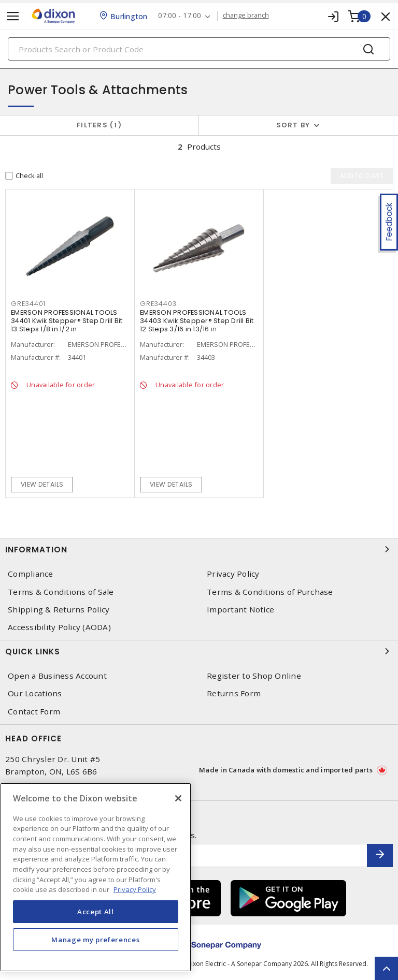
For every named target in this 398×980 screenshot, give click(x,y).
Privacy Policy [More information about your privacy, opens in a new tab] (135, 889)
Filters (99, 125)
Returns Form (234, 693)
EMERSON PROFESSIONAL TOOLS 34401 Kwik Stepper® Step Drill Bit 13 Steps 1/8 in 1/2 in (67, 321)
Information (199, 549)
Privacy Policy (233, 574)
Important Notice (240, 610)
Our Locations (35, 693)
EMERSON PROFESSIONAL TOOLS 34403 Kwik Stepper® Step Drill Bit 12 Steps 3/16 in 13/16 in (197, 321)
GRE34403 (158, 304)
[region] (96, 877)
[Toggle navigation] (13, 16)
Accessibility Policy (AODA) (59, 627)
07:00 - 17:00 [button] (180, 16)
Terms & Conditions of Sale (61, 592)
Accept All (96, 912)
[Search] (199, 49)
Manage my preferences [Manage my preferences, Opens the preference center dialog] (95, 940)
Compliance (31, 574)
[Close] (178, 798)
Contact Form (34, 712)
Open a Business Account (57, 676)
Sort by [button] (293, 125)
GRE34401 (28, 304)
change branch (246, 16)
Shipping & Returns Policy (59, 610)
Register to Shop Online (254, 676)
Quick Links (199, 651)
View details (42, 484)
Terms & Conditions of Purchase (270, 592)
